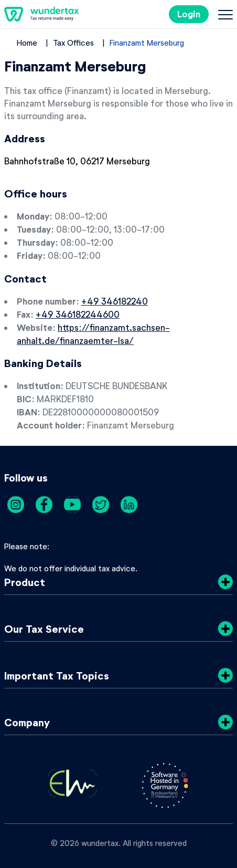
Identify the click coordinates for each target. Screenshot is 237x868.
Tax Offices (73, 43)
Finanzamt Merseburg (147, 43)
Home (27, 43)
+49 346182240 (115, 301)
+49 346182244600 (78, 314)
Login (189, 14)
